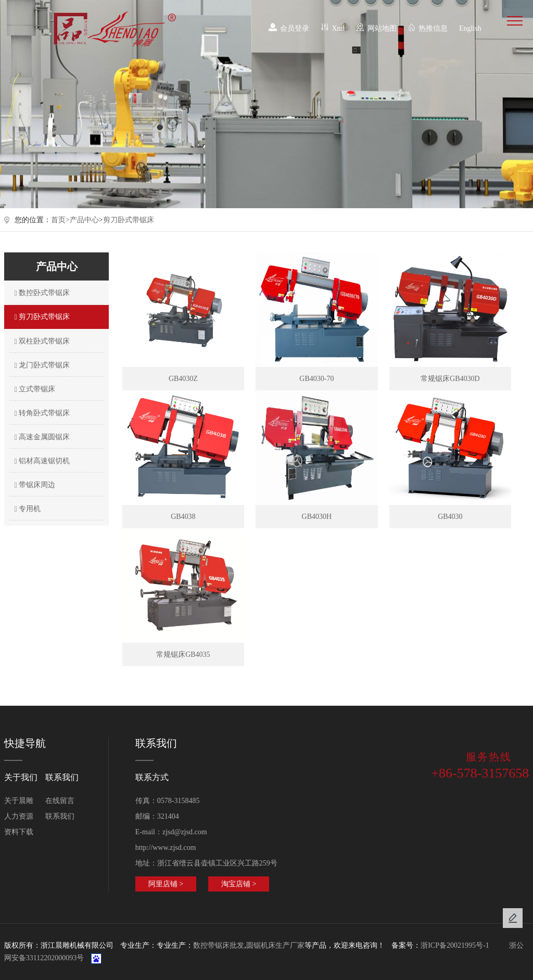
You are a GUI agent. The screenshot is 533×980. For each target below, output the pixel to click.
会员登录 (295, 28)
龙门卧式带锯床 (41, 365)
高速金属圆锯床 (41, 437)
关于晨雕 (19, 801)
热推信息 (433, 28)
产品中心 (84, 220)
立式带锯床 (34, 389)
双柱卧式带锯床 (41, 341)
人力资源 (19, 816)
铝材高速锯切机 (41, 461)
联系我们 (60, 816)
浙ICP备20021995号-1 (455, 945)
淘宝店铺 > (239, 884)
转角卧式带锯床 (41, 413)
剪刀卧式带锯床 (129, 220)
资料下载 (19, 832)
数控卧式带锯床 (41, 293)
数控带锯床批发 (219, 945)
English (470, 28)
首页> (60, 220)
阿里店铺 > (166, 884)
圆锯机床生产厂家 (275, 945)
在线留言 (60, 801)
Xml (339, 28)
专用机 (27, 509)
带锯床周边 (34, 485)
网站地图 (382, 28)
